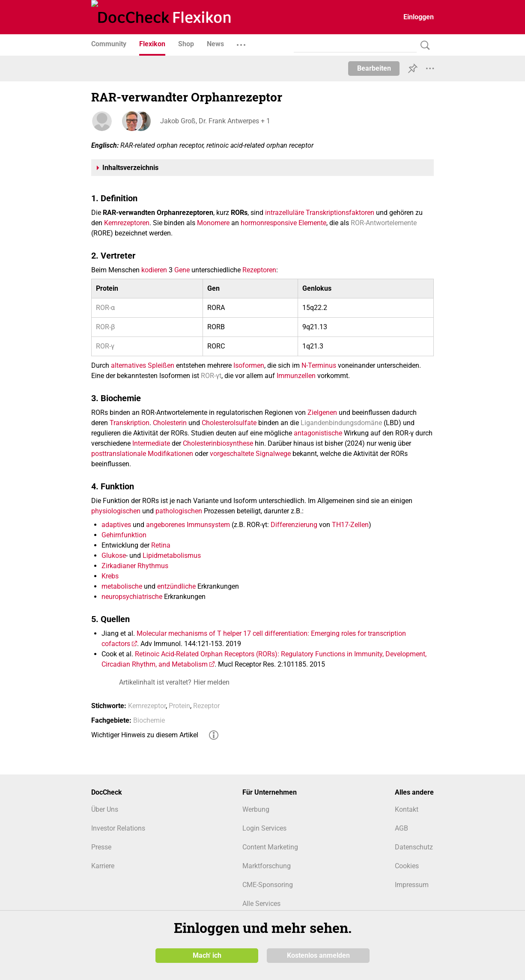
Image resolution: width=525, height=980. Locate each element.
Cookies (407, 866)
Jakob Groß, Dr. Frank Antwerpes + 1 (215, 121)
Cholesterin (170, 423)
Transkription (130, 423)
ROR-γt (211, 376)
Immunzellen (296, 376)
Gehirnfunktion (124, 535)
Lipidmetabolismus (172, 556)
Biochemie (149, 720)
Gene (182, 270)
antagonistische (318, 433)
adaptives (116, 525)
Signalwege (273, 454)
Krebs (110, 576)
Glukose (114, 556)
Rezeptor (206, 706)
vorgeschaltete (232, 454)
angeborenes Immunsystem (188, 525)
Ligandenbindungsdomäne (341, 423)
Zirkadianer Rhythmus (135, 566)
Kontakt (407, 809)
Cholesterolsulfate (229, 423)
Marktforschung (267, 866)
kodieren (154, 270)
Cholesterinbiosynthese (218, 443)
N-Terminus (319, 365)
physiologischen (116, 511)
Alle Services (261, 904)
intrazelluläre (285, 213)
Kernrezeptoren (127, 223)
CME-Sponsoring (268, 885)
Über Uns (105, 809)
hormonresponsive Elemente (283, 223)
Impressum (412, 885)
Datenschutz (414, 847)
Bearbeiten (374, 68)
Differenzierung (294, 525)
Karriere (103, 866)
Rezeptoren (259, 270)
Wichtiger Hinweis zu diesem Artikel (145, 735)
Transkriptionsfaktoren (340, 213)
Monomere (213, 223)
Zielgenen (322, 413)
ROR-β (105, 327)
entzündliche (176, 586)
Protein (179, 706)
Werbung (256, 809)
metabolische (122, 586)
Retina (161, 545)
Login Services (264, 828)
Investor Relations (118, 828)
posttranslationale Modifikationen (142, 454)
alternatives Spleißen (143, 365)
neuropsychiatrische (132, 597)
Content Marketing (270, 847)
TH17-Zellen (350, 525)
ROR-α (105, 308)
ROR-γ (105, 346)
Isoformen (249, 365)
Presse (101, 847)
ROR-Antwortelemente (384, 223)
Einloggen (419, 17)
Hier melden (212, 682)
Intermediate (151, 443)
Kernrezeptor (147, 706)
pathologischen (179, 511)
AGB (401, 828)
